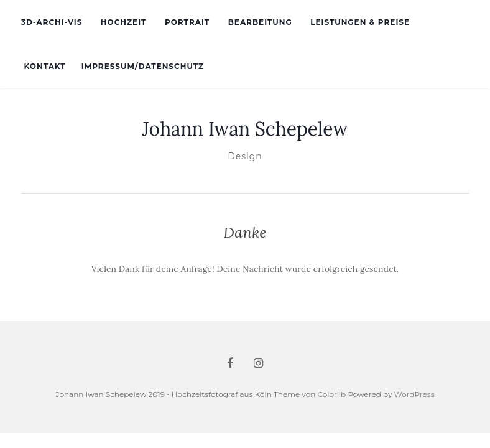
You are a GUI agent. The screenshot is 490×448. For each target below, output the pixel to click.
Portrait (186, 22)
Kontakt (44, 66)
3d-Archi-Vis (52, 22)
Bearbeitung (258, 22)
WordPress (414, 394)
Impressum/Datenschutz (143, 66)
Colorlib (331, 394)
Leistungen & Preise (359, 22)
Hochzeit (122, 22)
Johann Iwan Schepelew (245, 129)
